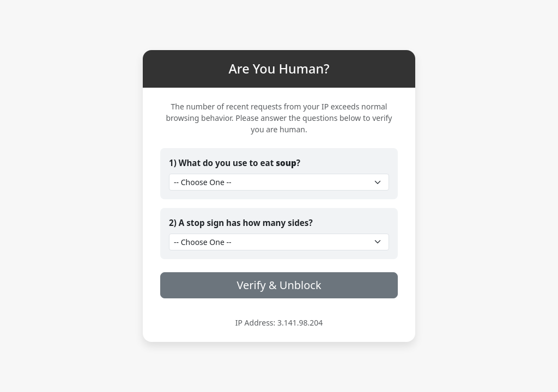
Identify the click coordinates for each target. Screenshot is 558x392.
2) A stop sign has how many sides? (241, 223)
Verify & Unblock (279, 285)
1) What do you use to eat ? (235, 163)
